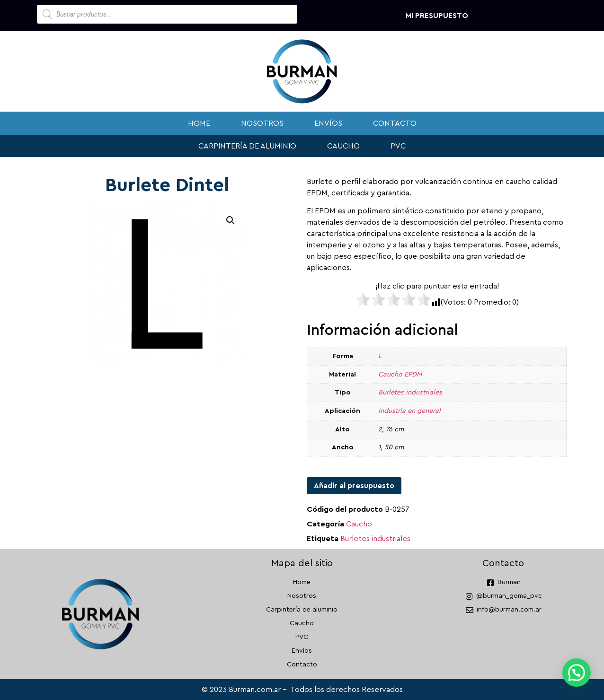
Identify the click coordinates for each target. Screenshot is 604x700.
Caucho (343, 146)
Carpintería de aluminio (247, 146)
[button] (231, 220)
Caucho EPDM (400, 374)
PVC (398, 146)
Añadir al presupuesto (354, 486)
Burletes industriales (410, 392)
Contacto (395, 123)
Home (199, 123)
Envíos (328, 123)
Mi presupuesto (437, 16)
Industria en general (409, 411)
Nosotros (262, 123)
